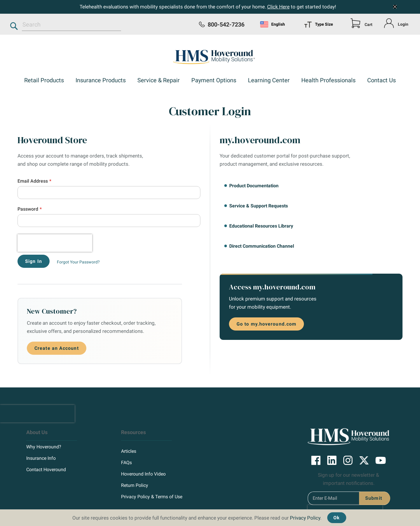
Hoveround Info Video (143, 446)
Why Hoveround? (44, 419)
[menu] (323, 24)
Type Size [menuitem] (318, 25)
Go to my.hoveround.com (266, 324)
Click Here (278, 7)
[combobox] (71, 25)
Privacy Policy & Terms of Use (152, 469)
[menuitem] (44, 81)
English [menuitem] (273, 24)
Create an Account (57, 322)
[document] (210, 516)
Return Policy (135, 458)
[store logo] (210, 56)
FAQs (126, 435)
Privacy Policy (305, 518)
